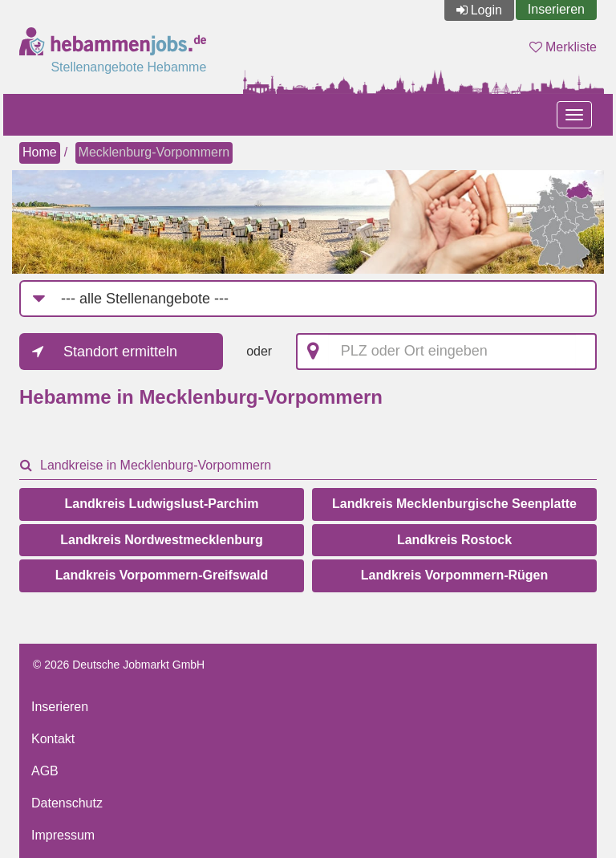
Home (40, 152)
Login (486, 10)
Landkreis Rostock (454, 540)
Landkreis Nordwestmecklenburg (162, 540)
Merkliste (563, 47)
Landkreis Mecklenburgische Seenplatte (454, 504)
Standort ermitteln (120, 352)
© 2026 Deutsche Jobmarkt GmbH (119, 665)
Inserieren (556, 9)
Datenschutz (67, 803)
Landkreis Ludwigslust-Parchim (162, 504)
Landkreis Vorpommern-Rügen (455, 575)
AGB (45, 771)
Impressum (63, 835)
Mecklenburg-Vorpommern (154, 152)
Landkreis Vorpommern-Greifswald (162, 575)
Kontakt (53, 739)
